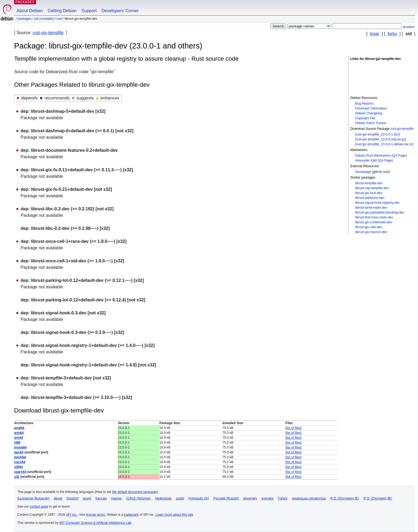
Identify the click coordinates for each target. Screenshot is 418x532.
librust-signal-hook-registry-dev (377, 203)
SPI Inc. (72, 515)
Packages (25, 19)
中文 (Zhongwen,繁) (378, 498)
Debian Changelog (369, 113)
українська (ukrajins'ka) (309, 498)
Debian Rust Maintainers (373, 156)
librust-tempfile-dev (369, 183)
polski (180, 498)
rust (59, 19)
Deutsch (73, 498)
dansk (58, 498)
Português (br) (199, 498)
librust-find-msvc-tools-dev (374, 217)
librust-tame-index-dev (371, 208)
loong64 (20, 447)
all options (409, 26)
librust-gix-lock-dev (369, 193)
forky (392, 34)
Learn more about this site (174, 515)
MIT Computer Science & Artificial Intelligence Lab (95, 523)
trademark (131, 515)
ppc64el (20, 457)
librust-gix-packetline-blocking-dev (380, 212)
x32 (17, 477)
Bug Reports (364, 104)
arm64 (19, 433)
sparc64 (20, 472)
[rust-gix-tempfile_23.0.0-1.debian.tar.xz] (384, 144)
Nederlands (163, 498)
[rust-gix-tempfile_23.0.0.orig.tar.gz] (381, 139)
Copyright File (365, 118)
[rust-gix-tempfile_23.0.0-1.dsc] (378, 134)
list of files (294, 428)
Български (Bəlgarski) (33, 498)
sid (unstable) (44, 19)
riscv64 (20, 462)
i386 (17, 443)
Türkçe (282, 498)
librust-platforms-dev (370, 198)
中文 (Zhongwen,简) (344, 498)
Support (89, 11)
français (101, 498)
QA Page (399, 156)
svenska (267, 498)
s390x (19, 467)
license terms (95, 515)
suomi (87, 498)
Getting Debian (62, 11)
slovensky (250, 498)
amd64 (19, 428)
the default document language (135, 492)
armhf (19, 438)
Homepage (363, 172)
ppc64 (19, 452)
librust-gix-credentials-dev (374, 222)
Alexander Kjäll (366, 160)
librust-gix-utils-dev (369, 227)
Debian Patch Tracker (371, 123)
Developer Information (371, 108)
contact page (39, 507)
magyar (116, 498)
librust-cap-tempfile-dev (372, 188)
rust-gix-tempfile (48, 33)
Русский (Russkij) (226, 498)
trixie (375, 34)
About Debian (30, 11)
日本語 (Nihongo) (138, 498)
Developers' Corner (120, 11)
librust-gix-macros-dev (371, 232)
